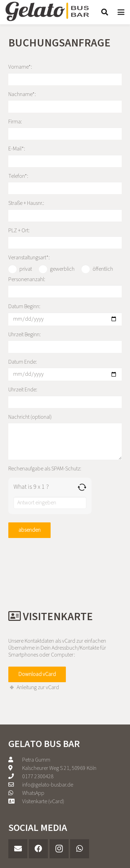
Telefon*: (65, 183)
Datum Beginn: (65, 314)
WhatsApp (33, 793)
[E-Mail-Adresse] (18, 849)
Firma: (65, 129)
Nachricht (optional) (65, 436)
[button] (105, 12)
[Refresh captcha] (82, 487)
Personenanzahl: (65, 287)
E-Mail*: (65, 156)
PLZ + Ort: (65, 238)
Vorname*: (65, 74)
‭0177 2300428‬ (38, 776)
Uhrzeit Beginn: (65, 342)
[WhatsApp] (80, 849)
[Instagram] (59, 849)
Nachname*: (65, 102)
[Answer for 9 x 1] (50, 503)
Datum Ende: (65, 370)
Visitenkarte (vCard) (43, 801)
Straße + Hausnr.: (65, 210)
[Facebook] (38, 849)
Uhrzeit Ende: (65, 397)
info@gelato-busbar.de (48, 785)
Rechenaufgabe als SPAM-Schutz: (45, 469)
